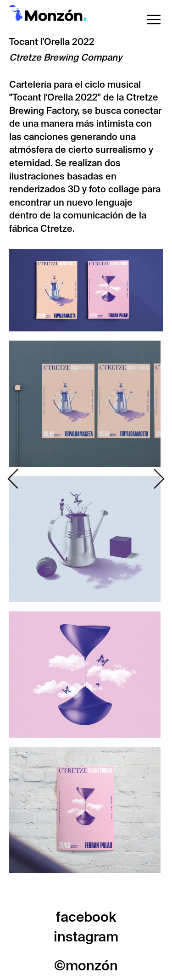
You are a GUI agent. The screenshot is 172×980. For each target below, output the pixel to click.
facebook (86, 917)
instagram (86, 937)
